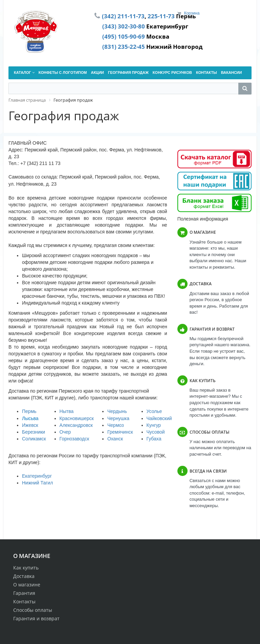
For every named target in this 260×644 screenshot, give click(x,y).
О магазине (27, 585)
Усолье (154, 411)
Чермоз (116, 425)
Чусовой (156, 432)
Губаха (154, 439)
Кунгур (154, 425)
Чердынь (117, 411)
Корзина (192, 13)
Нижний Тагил (37, 483)
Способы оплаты (33, 610)
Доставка (24, 576)
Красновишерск (77, 418)
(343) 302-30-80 (124, 26)
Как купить (26, 568)
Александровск (76, 425)
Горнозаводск (74, 439)
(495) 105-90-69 (124, 36)
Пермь (29, 411)
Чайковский (159, 418)
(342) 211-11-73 (123, 16)
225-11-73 (161, 16)
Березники (34, 432)
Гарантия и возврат (36, 618)
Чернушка (118, 418)
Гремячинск (120, 432)
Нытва (67, 411)
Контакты (24, 601)
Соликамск (34, 439)
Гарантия (24, 593)
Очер (65, 432)
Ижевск (30, 425)
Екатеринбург (37, 476)
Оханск (115, 439)
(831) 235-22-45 (124, 46)
